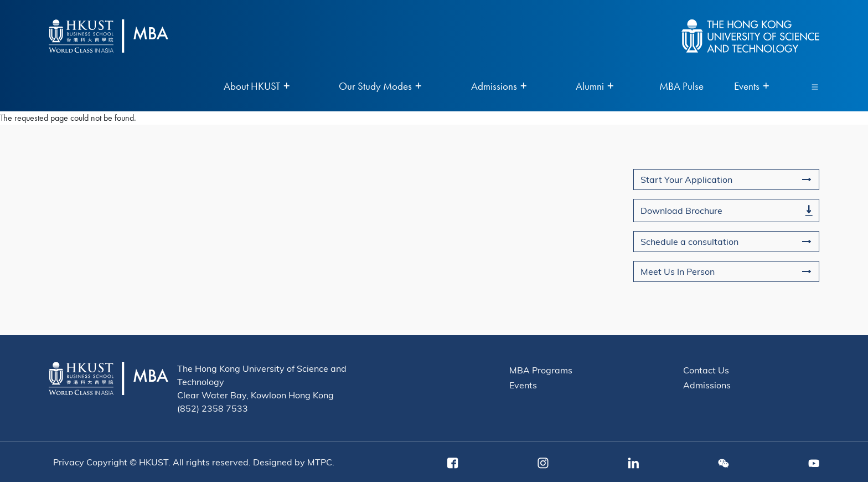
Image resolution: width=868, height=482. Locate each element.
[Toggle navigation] (815, 86)
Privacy (69, 462)
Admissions (707, 385)
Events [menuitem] (751, 87)
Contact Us (706, 370)
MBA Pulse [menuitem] (681, 87)
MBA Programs (541, 370)
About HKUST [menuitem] (257, 87)
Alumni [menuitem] (595, 87)
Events (523, 385)
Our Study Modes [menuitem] (380, 87)
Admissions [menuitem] (499, 87)
